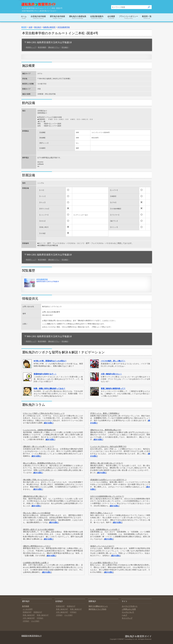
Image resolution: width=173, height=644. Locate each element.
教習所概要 (42, 47)
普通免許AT (38, 612)
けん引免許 (35, 621)
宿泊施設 (65, 47)
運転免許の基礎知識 (78, 17)
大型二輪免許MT (29, 618)
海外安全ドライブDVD (97, 609)
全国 (30, 27)
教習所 (24, 27)
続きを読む (49, 423)
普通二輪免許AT (43, 615)
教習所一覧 (147, 17)
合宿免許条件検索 (38, 17)
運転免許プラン (54, 47)
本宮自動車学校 (64, 27)
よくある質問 (28, 609)
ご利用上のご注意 (129, 609)
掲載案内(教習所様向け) (31, 636)
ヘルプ (124, 615)
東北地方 (38, 27)
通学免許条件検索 (57, 17)
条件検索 (26, 606)
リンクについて (128, 612)
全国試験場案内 (97, 17)
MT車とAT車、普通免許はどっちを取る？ (50, 361)
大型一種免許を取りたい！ (111, 374)
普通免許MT (27, 612)
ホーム (24, 17)
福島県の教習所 (49, 27)
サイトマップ (127, 618)
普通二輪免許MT (29, 615)
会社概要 (111, 17)
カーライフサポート (130, 606)
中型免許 (40, 618)
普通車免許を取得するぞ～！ (45, 374)
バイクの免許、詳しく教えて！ (113, 361)
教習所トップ (31, 47)
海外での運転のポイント (98, 606)
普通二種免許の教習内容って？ (113, 388)
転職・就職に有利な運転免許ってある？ (49, 388)
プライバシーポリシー (129, 17)
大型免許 (26, 621)
